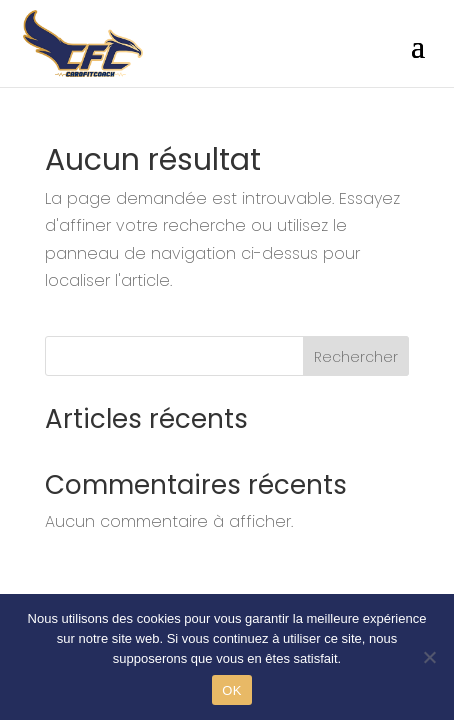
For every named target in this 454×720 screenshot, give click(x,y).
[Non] (429, 657)
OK (231, 690)
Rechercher (356, 357)
